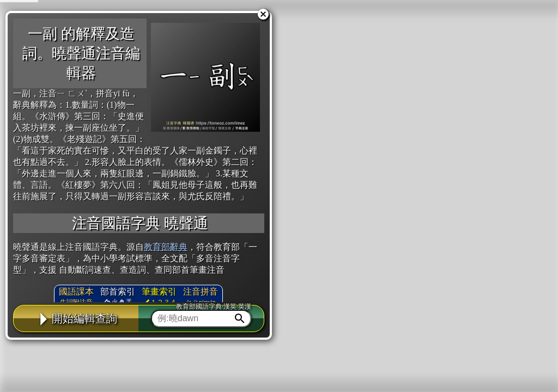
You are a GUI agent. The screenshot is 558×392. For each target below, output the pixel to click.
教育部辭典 (166, 247)
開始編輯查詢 (76, 318)
